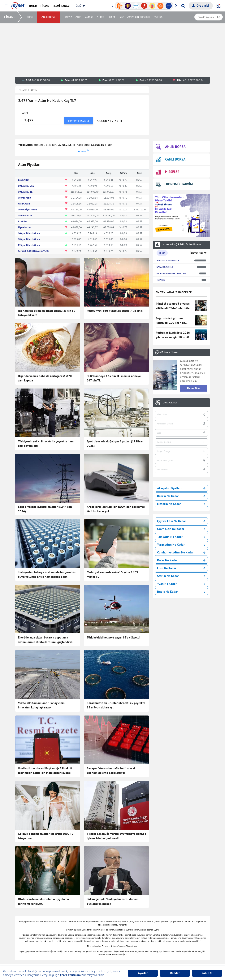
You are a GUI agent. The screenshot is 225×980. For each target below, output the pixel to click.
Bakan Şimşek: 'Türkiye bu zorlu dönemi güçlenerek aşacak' (113, 901)
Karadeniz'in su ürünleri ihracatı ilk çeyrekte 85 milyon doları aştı (116, 705)
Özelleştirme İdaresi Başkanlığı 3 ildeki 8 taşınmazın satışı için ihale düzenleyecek (45, 771)
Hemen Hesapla (78, 121)
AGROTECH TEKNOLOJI (168, 260)
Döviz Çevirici (170, 403)
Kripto (101, 17)
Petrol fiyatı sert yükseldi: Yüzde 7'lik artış (115, 311)
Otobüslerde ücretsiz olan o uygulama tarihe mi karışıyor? (43, 901)
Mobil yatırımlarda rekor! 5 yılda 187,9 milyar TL (112, 574)
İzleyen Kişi (197, 253)
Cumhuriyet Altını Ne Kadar (181, 552)
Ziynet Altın (24, 227)
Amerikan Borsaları (139, 17)
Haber (112, 17)
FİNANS (10, 17)
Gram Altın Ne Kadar (181, 529)
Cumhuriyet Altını (27, 210)
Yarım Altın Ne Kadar (181, 544)
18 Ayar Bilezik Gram (29, 239)
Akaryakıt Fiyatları (181, 488)
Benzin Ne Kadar (181, 496)
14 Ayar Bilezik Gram (29, 233)
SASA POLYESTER (165, 267)
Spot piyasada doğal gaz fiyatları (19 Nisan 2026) (115, 444)
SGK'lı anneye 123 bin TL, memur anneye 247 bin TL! (114, 378)
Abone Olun (194, 388)
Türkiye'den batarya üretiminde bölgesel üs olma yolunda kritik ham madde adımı (47, 574)
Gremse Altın (25, 215)
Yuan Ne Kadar (181, 584)
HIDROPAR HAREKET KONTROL (172, 273)
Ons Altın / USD (26, 186)
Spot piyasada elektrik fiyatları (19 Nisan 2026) (45, 509)
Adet (25, 113)
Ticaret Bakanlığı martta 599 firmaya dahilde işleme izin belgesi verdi (116, 836)
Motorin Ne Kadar (181, 504)
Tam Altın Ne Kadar (181, 537)
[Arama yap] (183, 6)
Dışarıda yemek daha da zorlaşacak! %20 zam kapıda (45, 378)
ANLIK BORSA (171, 147)
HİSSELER (168, 172)
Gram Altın (24, 180)
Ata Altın (23, 221)
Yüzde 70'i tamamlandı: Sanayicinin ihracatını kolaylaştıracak (41, 705)
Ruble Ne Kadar (181, 591)
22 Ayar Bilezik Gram (29, 245)
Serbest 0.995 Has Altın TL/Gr (34, 251)
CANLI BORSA (171, 159)
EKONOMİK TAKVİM (174, 184)
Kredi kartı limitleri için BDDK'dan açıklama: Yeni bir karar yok (116, 509)
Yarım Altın (24, 204)
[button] (6, 6)
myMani (159, 17)
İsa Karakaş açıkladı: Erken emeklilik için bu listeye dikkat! (47, 313)
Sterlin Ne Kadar (181, 576)
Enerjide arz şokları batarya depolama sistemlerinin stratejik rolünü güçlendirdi (45, 640)
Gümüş (89, 17)
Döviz (69, 17)
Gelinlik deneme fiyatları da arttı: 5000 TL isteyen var (45, 836)
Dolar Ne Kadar (181, 560)
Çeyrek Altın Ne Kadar (181, 521)
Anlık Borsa (49, 17)
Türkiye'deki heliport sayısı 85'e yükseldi (113, 637)
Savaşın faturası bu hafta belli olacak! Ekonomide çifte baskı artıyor (112, 771)
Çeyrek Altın (24, 198)
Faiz (122, 17)
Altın (79, 17)
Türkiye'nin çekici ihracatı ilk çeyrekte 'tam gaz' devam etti (46, 444)
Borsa (30, 17)
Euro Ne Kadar (181, 568)
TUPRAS (161, 280)
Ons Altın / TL (25, 192)
